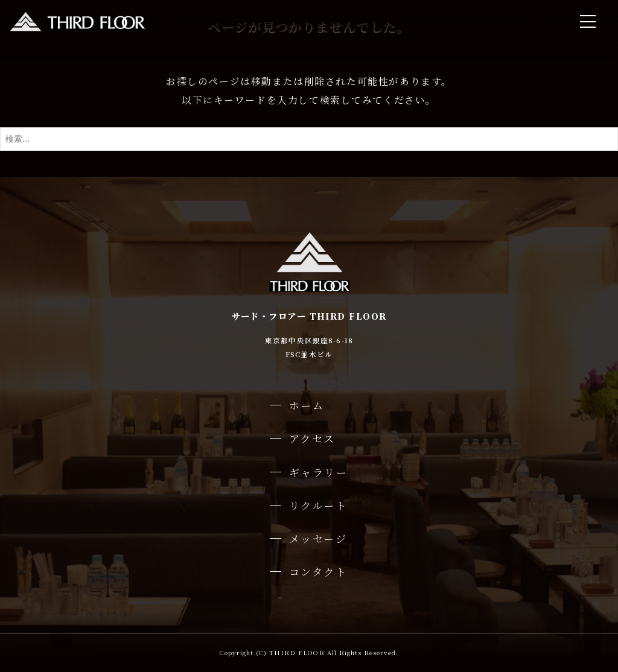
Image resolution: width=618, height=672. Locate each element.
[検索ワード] (309, 139)
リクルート (318, 505)
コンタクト (318, 572)
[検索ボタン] (606, 139)
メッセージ (318, 538)
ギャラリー (319, 472)
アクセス (312, 438)
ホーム (307, 405)
